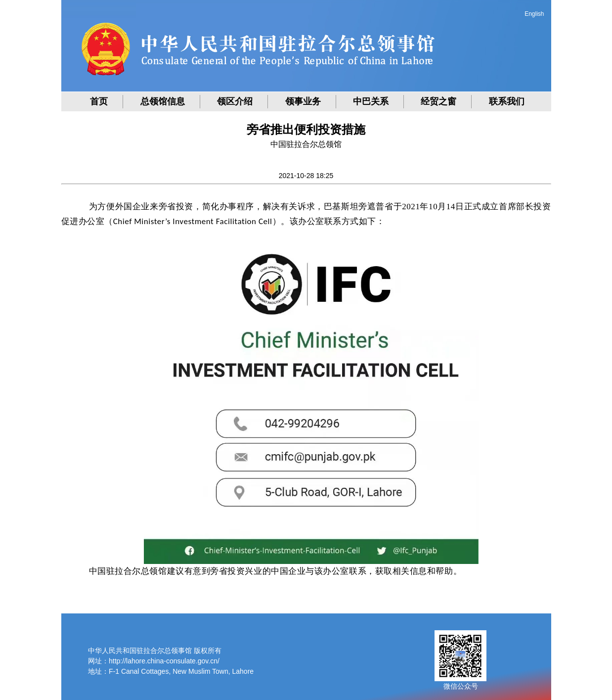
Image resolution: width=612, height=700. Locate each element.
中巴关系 (371, 101)
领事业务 (303, 101)
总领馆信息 (163, 101)
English (534, 14)
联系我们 (507, 101)
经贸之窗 (438, 101)
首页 (99, 101)
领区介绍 (235, 101)
